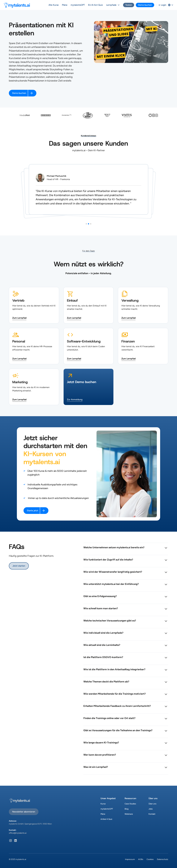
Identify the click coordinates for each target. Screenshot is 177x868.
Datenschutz (163, 859)
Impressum (130, 859)
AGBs (141, 859)
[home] (17, 5)
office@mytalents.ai (18, 833)
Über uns (152, 804)
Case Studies (130, 804)
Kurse (103, 804)
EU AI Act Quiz (95, 5)
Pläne (65, 5)
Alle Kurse (54, 5)
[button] (113, 5)
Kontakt (152, 814)
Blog (127, 809)
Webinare (129, 814)
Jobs (151, 809)
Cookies (150, 859)
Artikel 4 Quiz (106, 819)
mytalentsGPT (78, 5)
